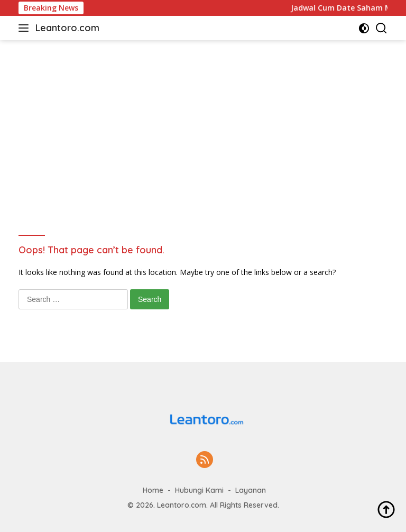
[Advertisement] (203, 120)
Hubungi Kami (199, 490)
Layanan (251, 490)
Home (153, 490)
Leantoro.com (67, 28)
